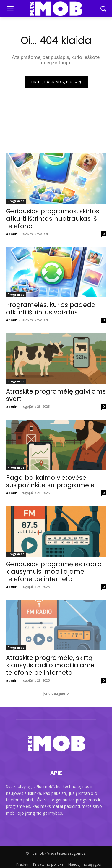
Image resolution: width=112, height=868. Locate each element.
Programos (16, 201)
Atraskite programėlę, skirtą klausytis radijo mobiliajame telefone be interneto (50, 665)
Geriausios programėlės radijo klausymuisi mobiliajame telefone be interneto (54, 572)
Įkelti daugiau (56, 693)
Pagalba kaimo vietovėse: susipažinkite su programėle (50, 481)
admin (12, 234)
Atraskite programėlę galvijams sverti (56, 395)
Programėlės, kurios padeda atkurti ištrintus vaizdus (51, 308)
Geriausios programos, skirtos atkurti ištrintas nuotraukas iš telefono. (53, 219)
